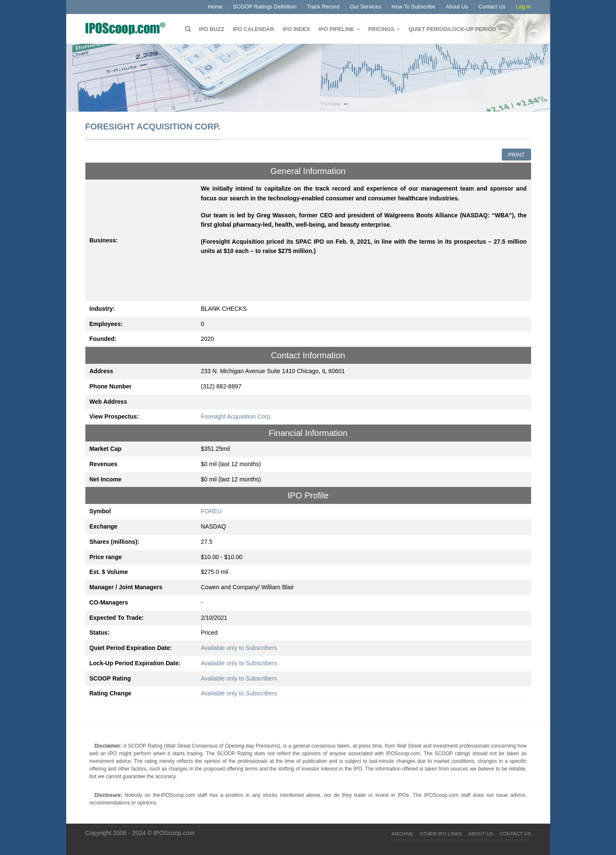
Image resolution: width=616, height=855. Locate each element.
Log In (523, 7)
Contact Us (492, 7)
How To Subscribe (413, 7)
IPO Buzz (212, 29)
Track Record (323, 7)
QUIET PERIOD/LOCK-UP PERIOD (452, 29)
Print (516, 155)
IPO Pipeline (336, 29)
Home (215, 7)
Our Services (366, 7)
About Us (457, 7)
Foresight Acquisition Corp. (236, 416)
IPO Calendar (253, 29)
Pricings (381, 29)
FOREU (211, 511)
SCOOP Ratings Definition (265, 7)
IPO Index (297, 29)
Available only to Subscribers (239, 648)
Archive (402, 834)
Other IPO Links (441, 834)
